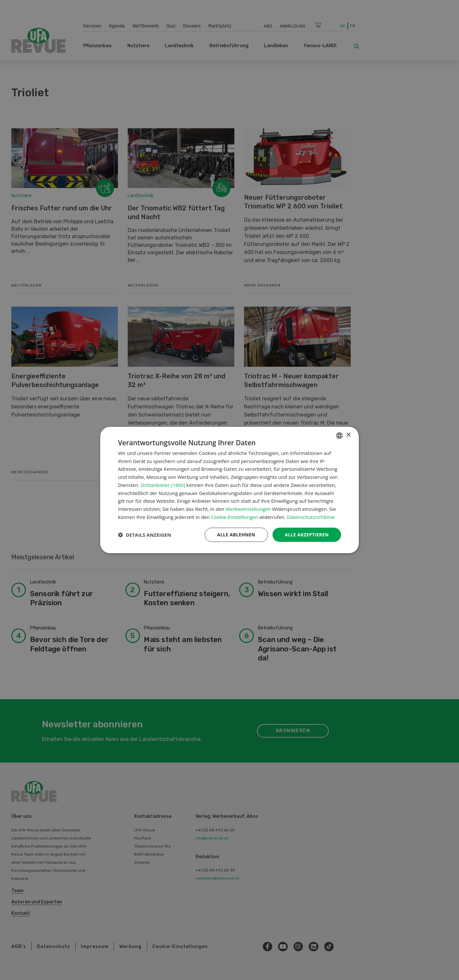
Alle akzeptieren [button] (307, 535)
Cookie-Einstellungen (234, 517)
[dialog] (229, 490)
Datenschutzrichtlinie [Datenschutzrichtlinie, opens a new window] (311, 517)
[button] (144, 535)
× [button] (348, 435)
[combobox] (339, 436)
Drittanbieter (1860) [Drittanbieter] (163, 485)
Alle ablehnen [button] (236, 535)
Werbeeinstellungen (248, 509)
